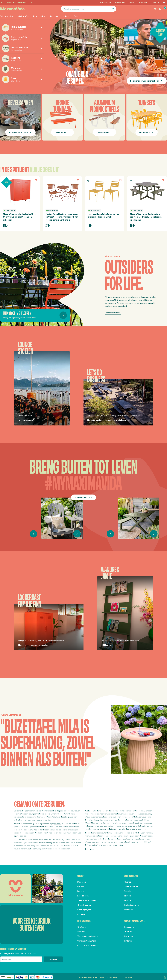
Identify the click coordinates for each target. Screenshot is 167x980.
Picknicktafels (23, 16)
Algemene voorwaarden (88, 977)
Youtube (128, 932)
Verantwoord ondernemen (88, 936)
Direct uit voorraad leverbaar (17, 2)
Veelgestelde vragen (87, 900)
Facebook (129, 927)
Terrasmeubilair (40, 16)
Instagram (129, 936)
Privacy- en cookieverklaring (111, 977)
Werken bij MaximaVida (87, 941)
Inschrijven (53, 959)
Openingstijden (84, 910)
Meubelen (66, 16)
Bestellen (82, 882)
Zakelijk (131, 2)
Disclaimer (128, 977)
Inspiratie (156, 2)
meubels (58, 824)
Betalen (81, 886)
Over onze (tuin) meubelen (88, 945)
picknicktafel (112, 829)
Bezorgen (82, 891)
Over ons (128, 882)
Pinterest (128, 941)
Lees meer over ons (113, 313)
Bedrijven (129, 910)
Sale (76, 16)
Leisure (128, 900)
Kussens (54, 16)
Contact (81, 914)
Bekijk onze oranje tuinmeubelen (145, 81)
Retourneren (83, 896)
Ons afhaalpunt (84, 905)
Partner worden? (143, 2)
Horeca (128, 896)
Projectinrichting (132, 905)
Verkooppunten (106, 2)
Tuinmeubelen (7, 16)
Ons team (81, 927)
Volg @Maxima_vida (83, 497)
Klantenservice (120, 2)
